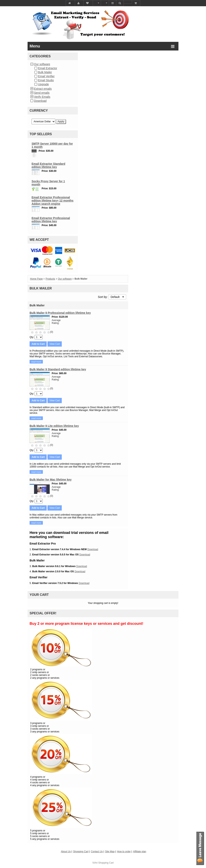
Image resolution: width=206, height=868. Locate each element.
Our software (42, 64)
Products (50, 279)
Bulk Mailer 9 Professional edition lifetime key (60, 313)
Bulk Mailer (45, 72)
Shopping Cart (106, 863)
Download (40, 101)
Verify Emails (42, 97)
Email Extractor (48, 68)
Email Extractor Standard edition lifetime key (48, 165)
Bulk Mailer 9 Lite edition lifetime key (54, 426)
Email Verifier (46, 76)
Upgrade (43, 84)
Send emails (42, 93)
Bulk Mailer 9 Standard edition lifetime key (58, 369)
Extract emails (43, 89)
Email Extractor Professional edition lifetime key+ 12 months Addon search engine (53, 201)
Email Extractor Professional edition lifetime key (51, 220)
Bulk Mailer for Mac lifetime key (51, 480)
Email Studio (46, 80)
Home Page (36, 279)
